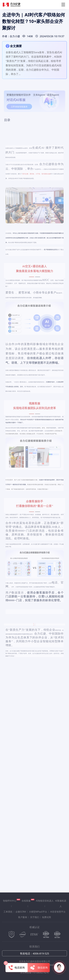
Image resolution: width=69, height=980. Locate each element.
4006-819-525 (41, 953)
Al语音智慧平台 (58, 912)
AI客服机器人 (61, 903)
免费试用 (46, 917)
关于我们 (35, 917)
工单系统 (8, 912)
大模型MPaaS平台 (38, 912)
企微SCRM (21, 912)
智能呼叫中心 (12, 900)
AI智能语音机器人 (45, 901)
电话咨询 (17, 968)
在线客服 (28, 900)
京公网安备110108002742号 (34, 973)
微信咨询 (39, 968)
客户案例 (23, 917)
